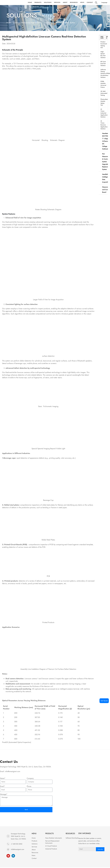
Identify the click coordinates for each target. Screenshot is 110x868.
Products (38, 2)
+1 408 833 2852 (17, 845)
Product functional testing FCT (104, 45)
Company (30, 778)
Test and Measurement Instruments (52, 843)
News (82, 2)
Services (57, 2)
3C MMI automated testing (104, 93)
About (65, 2)
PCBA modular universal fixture (103, 84)
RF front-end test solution (103, 64)
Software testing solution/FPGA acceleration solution (104, 73)
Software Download (72, 839)
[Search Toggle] (96, 3)
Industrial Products (51, 850)
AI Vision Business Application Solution (104, 125)
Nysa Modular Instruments (54, 839)
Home (30, 2)
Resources (74, 2)
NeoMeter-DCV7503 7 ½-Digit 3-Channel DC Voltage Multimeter (106, 141)
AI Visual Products (51, 847)
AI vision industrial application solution (104, 113)
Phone (29, 786)
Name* (3, 778)
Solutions (48, 2)
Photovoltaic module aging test (104, 102)
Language (104, 2)
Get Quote (104, 701)
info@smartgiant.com (17, 850)
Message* (4, 794)
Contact (90, 2)
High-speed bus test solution (103, 55)
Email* (2, 786)
